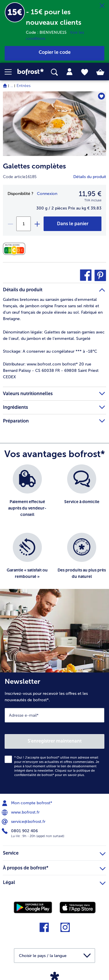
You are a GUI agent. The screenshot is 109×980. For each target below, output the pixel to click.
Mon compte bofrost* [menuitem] (28, 803)
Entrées (24, 86)
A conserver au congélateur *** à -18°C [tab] (50, 351)
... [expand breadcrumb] (12, 86)
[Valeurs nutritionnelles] (16, 249)
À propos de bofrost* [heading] (54, 867)
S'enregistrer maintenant (55, 741)
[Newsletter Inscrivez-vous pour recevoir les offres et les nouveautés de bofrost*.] (54, 733)
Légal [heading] (54, 882)
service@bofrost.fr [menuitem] (24, 822)
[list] (54, 530)
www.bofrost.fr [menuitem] (21, 812)
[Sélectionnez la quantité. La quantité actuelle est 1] (24, 224)
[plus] (37, 224)
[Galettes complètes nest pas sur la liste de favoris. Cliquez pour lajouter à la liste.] (101, 96)
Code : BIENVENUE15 (48, 32)
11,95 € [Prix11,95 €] (90, 194)
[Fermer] (102, 6)
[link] (31, 72)
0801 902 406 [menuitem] (20, 831)
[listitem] (27, 496)
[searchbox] (54, 72)
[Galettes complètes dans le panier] (73, 224)
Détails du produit (90, 177)
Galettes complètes (34, 166)
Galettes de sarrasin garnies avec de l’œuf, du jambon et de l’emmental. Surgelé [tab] (54, 335)
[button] (11, 72)
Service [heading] (54, 852)
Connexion (47, 194)
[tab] (69, 72)
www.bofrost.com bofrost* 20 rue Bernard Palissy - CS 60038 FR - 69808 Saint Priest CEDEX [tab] (51, 371)
